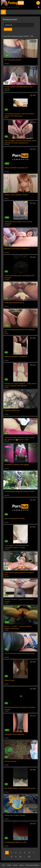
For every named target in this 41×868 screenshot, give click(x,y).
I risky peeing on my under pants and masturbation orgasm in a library (16, 546)
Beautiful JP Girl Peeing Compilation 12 (17, 249)
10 (20, 857)
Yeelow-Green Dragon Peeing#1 (15, 815)
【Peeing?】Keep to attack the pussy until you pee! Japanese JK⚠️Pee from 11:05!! (19, 439)
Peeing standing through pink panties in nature (19, 491)
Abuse (15, 865)
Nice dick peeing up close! (13, 60)
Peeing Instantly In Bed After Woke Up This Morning (18, 88)
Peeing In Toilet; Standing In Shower (16, 195)
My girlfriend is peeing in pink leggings (17, 464)
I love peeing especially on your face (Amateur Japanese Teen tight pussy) (19, 115)
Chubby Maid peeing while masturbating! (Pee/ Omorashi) (19, 277)
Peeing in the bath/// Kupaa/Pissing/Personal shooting (19, 600)
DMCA (9, 865)
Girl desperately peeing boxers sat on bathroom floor (20, 331)
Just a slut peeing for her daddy (15, 518)
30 (29, 857)
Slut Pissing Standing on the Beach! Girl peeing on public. (20, 708)
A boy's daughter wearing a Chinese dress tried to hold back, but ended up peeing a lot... (20, 142)
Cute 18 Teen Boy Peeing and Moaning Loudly (19, 653)
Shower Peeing (9, 680)
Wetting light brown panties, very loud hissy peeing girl (18, 223)
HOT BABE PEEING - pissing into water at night (20, 788)
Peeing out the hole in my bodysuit (15, 357)
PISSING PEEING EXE (12, 410)
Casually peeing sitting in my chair (15, 842)
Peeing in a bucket (10, 761)
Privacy (21, 865)
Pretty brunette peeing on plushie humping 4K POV (19, 573)
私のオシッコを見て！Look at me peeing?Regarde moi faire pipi (18, 627)
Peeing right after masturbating (14, 734)
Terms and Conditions (32, 865)
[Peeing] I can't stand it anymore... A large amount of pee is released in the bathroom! (20, 385)
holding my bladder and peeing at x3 (16, 168)
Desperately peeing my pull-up (14, 303)
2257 (4, 865)
